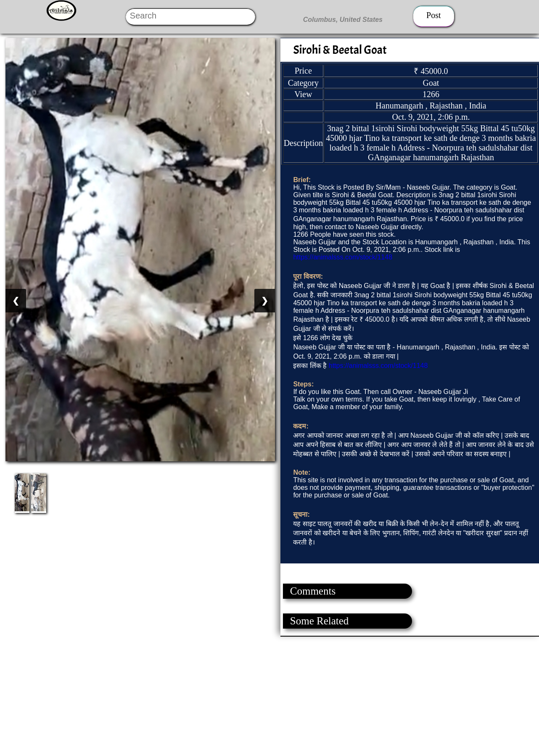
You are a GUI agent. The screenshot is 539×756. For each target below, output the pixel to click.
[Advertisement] (252, 695)
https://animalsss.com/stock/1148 (343, 257)
